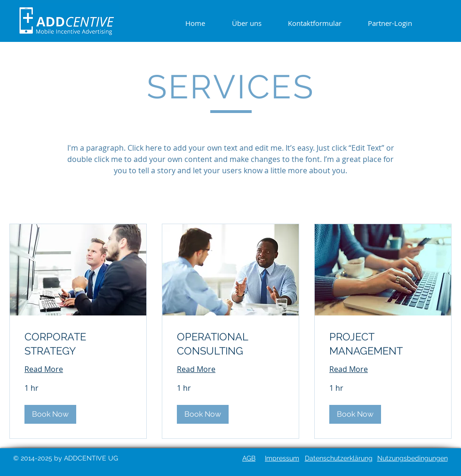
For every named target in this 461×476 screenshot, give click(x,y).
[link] (78, 344)
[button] (50, 414)
